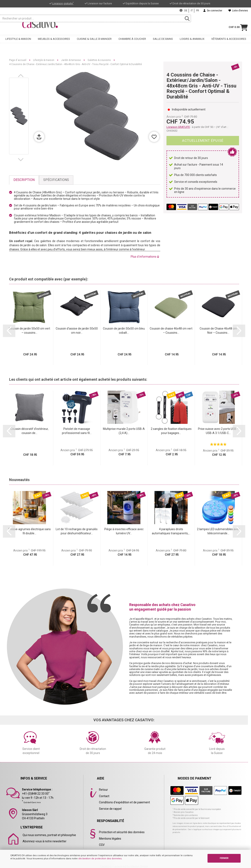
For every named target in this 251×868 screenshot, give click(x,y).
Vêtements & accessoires (229, 43)
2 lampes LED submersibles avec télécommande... (218, 531)
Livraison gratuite (63, 3)
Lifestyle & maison (18, 43)
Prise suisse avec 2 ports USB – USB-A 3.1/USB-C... (218, 431)
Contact (104, 796)
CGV (102, 845)
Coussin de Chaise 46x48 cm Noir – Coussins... (218, 331)
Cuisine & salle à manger (94, 43)
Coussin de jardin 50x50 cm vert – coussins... (29, 331)
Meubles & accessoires (54, 43)
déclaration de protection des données (100, 859)
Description (24, 180)
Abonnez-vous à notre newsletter (45, 841)
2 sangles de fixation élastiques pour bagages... (171, 431)
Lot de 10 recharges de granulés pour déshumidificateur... (77, 531)
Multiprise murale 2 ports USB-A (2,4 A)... (124, 431)
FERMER (224, 858)
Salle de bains (163, 43)
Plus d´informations (145, 257)
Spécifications (56, 180)
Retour (103, 790)
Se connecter (213, 11)
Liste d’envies (238, 11)
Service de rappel (110, 809)
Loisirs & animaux (192, 43)
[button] (22, 76)
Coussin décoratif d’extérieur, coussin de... (29, 431)
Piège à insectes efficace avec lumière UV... (124, 531)
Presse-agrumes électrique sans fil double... (30, 531)
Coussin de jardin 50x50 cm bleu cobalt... (124, 331)
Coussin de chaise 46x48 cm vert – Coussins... (171, 331)
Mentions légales (110, 839)
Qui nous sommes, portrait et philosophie (49, 835)
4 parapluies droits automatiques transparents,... (171, 531)
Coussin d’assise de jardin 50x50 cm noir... (77, 331)
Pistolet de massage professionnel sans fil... (77, 431)
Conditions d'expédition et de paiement (124, 802)
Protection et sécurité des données (122, 832)
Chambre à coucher (132, 43)
